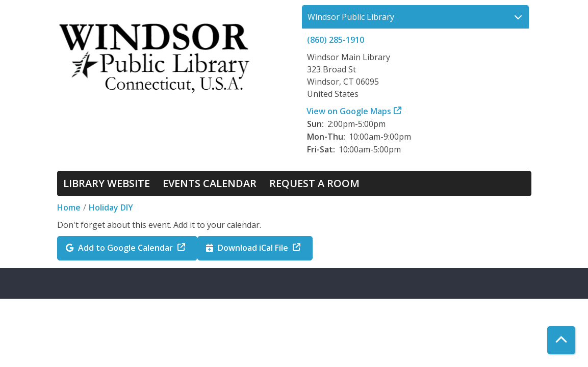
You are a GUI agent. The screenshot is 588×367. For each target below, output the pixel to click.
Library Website (107, 183)
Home (69, 207)
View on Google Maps (349, 111)
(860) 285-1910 (336, 40)
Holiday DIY (111, 207)
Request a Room (314, 183)
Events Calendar (210, 183)
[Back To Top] (561, 340)
